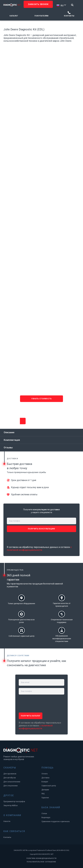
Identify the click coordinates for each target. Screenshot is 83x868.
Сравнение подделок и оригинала (56, 821)
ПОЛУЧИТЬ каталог (31, 716)
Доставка (45, 778)
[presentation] (42, 409)
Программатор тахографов (14, 802)
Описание (9, 432)
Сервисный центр (49, 786)
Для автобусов (10, 778)
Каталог (14, 16)
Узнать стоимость (23, 421)
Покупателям (41, 16)
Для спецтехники (11, 786)
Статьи (44, 814)
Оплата (45, 774)
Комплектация (12, 440)
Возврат (45, 782)
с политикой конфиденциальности (39, 549)
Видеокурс (46, 818)
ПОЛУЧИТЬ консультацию (41, 529)
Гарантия (45, 798)
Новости (7, 821)
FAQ (43, 794)
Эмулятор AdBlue (11, 806)
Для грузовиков (10, 774)
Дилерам (45, 790)
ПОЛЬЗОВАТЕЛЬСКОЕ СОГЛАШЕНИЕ (41, 862)
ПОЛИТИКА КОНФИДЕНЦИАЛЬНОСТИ (41, 858)
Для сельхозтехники (12, 782)
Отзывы (8, 448)
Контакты (69, 16)
